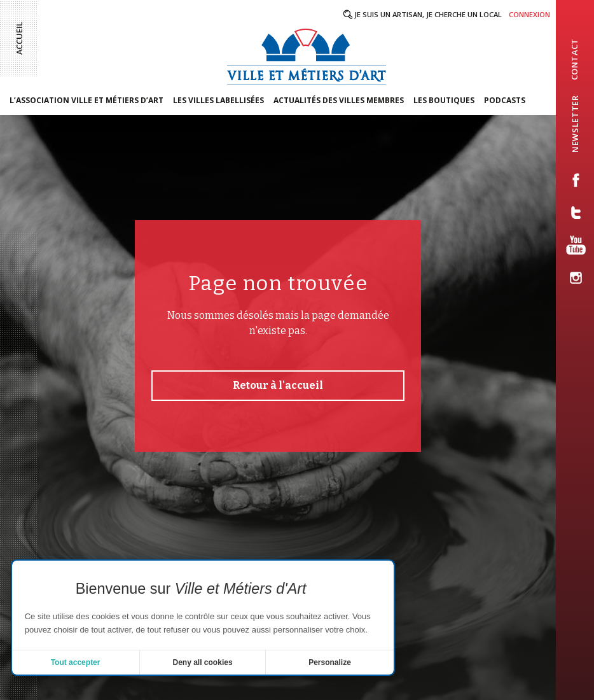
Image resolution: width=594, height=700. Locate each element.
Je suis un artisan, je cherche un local (428, 14)
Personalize (330, 662)
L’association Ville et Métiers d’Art (86, 100)
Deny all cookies (203, 662)
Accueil (19, 38)
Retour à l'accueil (278, 385)
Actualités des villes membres (339, 100)
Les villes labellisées (218, 100)
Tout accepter (76, 662)
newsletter (575, 123)
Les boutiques (444, 100)
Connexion (529, 14)
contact (574, 59)
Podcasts (505, 100)
